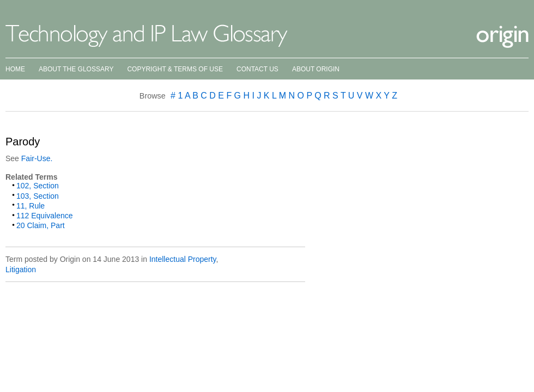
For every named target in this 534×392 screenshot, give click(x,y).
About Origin (316, 69)
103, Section (38, 196)
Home (15, 69)
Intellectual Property (183, 259)
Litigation (21, 269)
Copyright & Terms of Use (175, 69)
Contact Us (257, 69)
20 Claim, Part (41, 225)
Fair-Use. (37, 158)
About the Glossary (76, 69)
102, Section (38, 186)
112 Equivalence (45, 216)
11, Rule (31, 206)
